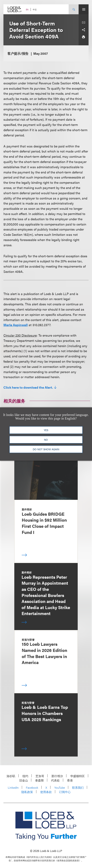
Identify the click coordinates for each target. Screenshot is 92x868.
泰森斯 (39, 780)
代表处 (55, 780)
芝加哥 (40, 776)
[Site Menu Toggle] (84, 9)
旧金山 (24, 780)
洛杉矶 (11, 776)
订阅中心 (65, 792)
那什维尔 (57, 776)
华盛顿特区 (78, 776)
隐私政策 (27, 792)
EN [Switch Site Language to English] (27, 9)
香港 (70, 780)
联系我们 (78, 788)
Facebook (32, 788)
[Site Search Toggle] (74, 9)
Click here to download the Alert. (28, 387)
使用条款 (46, 792)
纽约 (25, 776)
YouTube (60, 788)
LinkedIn (13, 788)
